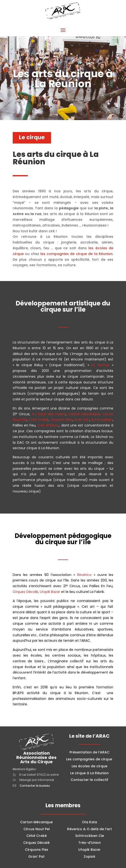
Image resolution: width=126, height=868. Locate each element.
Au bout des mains (49, 414)
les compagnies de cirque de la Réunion (76, 254)
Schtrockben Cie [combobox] (90, 836)
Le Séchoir (100, 365)
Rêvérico (84, 575)
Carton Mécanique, (85, 414)
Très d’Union (48, 425)
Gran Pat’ (82, 420)
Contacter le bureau (35, 786)
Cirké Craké (38, 420)
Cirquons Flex (61, 420)
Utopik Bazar (50, 592)
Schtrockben (102, 420)
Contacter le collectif (89, 780)
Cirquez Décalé (25, 592)
